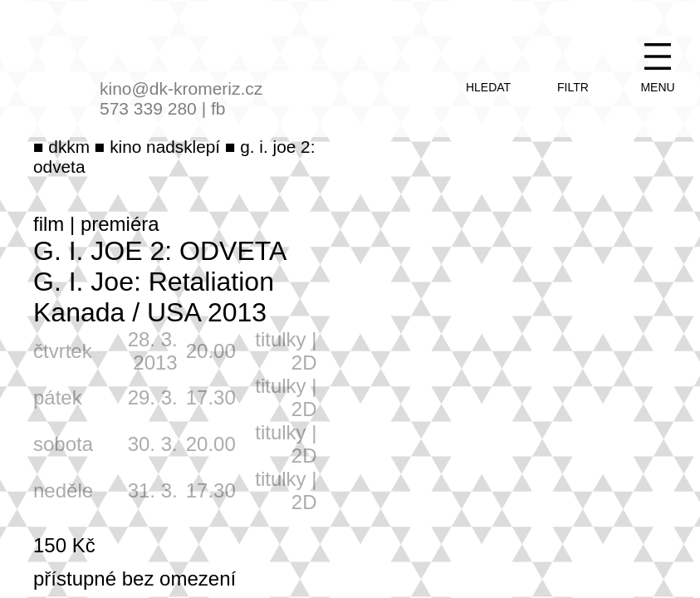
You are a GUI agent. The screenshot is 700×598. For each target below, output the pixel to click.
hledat (488, 87)
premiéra (120, 224)
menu (657, 87)
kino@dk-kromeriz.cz (181, 88)
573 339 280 (148, 108)
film (49, 224)
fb (218, 108)
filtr (573, 87)
